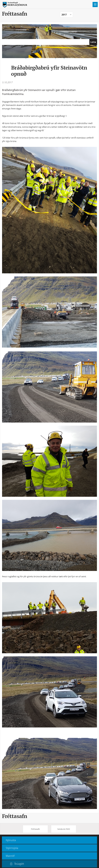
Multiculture (70, 58)
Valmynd (95, 5)
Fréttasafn (15, 816)
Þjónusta (11, 840)
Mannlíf (10, 856)
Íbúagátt (19, 864)
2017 (64, 15)
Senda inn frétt (64, 829)
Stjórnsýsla (12, 848)
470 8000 (31, 58)
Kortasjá (60, 58)
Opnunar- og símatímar (46, 58)
